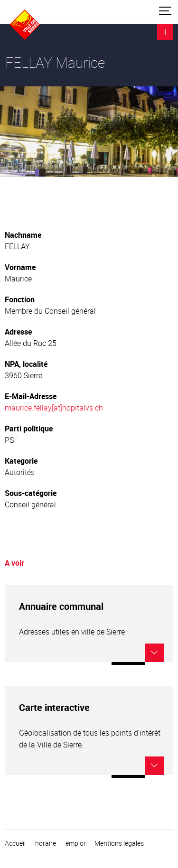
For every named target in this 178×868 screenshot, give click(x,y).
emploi (75, 843)
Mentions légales (119, 843)
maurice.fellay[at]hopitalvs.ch (54, 408)
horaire (46, 843)
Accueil (15, 843)
